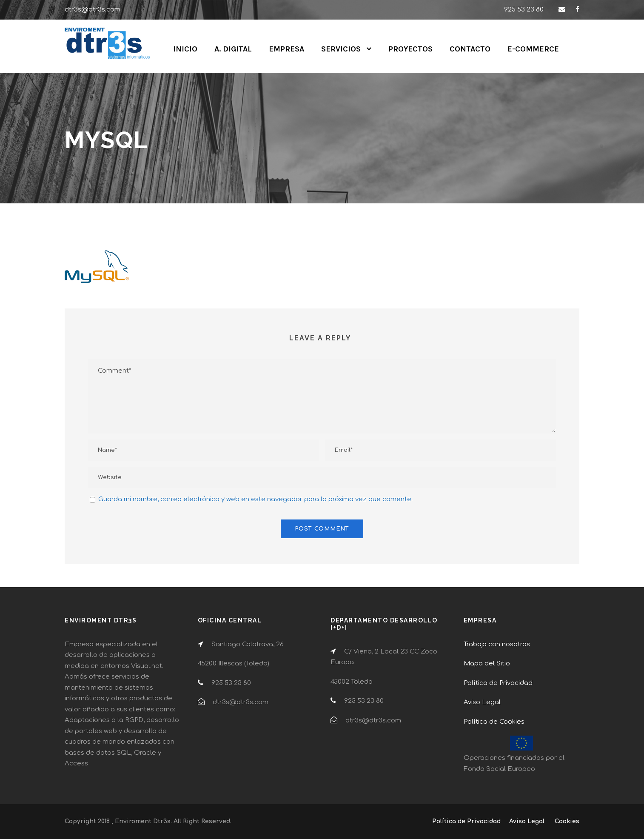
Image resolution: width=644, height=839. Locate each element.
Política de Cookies (494, 722)
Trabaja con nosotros (497, 644)
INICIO (185, 49)
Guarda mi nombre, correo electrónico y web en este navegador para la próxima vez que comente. (255, 499)
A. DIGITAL (233, 49)
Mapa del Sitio (487, 663)
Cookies (567, 821)
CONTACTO (470, 49)
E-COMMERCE (533, 49)
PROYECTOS (410, 49)
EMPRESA (286, 49)
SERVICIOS (341, 49)
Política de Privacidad (498, 683)
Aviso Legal (482, 702)
